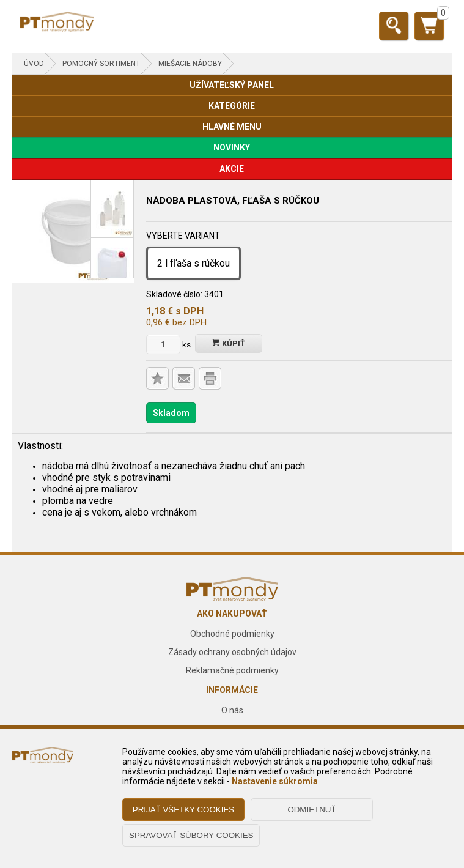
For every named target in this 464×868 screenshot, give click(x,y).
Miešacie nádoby (190, 64)
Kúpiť (229, 343)
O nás (232, 710)
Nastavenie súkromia (275, 781)
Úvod (34, 64)
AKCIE (232, 169)
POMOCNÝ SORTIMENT (101, 64)
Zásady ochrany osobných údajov (232, 652)
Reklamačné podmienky (232, 670)
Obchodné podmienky (232, 634)
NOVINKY (232, 147)
